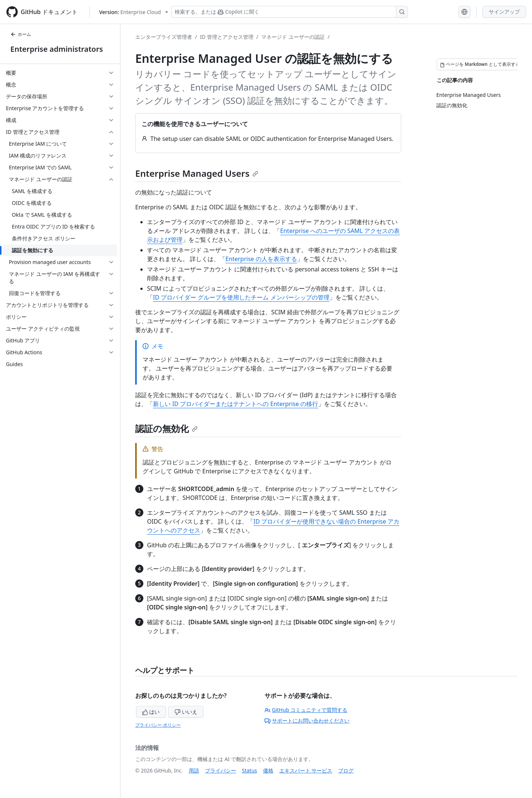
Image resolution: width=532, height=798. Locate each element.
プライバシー (221, 770)
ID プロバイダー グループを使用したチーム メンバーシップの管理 (241, 297)
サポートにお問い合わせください (307, 721)
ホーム (21, 34)
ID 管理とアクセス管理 (227, 37)
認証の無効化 (166, 428)
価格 (268, 770)
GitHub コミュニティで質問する (306, 710)
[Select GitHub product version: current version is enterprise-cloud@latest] (134, 12)
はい (151, 712)
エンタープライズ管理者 (164, 37)
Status (250, 770)
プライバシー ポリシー (158, 725)
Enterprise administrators (57, 49)
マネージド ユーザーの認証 (293, 37)
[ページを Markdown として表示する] (480, 64)
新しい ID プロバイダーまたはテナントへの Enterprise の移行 (236, 404)
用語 (194, 770)
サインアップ (504, 12)
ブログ (346, 770)
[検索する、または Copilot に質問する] (290, 12)
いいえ (186, 712)
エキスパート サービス (306, 770)
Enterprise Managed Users (197, 173)
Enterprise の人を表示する (261, 259)
